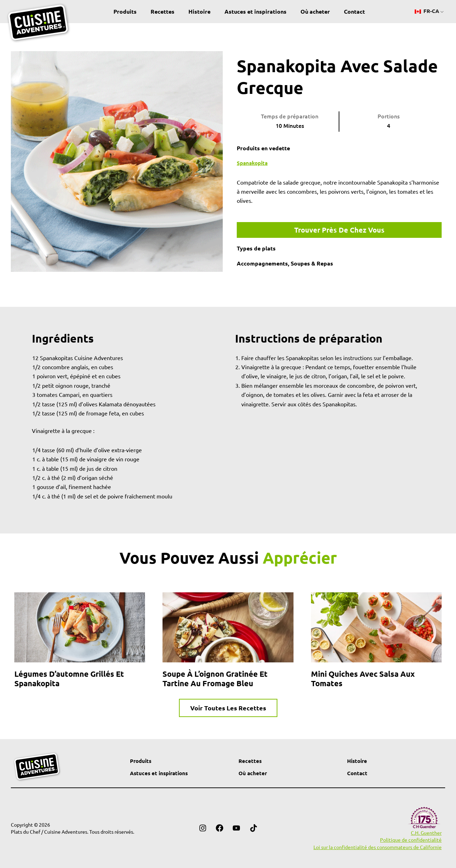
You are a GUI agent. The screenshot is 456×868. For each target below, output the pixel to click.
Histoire (199, 11)
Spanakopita (253, 163)
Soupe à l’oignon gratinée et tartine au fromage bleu (215, 679)
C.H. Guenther (426, 833)
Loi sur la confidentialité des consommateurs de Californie (378, 847)
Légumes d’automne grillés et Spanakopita (69, 679)
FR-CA (427, 11)
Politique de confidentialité (411, 840)
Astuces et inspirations (255, 11)
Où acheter (315, 11)
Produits (125, 11)
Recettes (163, 11)
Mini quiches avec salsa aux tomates (363, 679)
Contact (354, 11)
